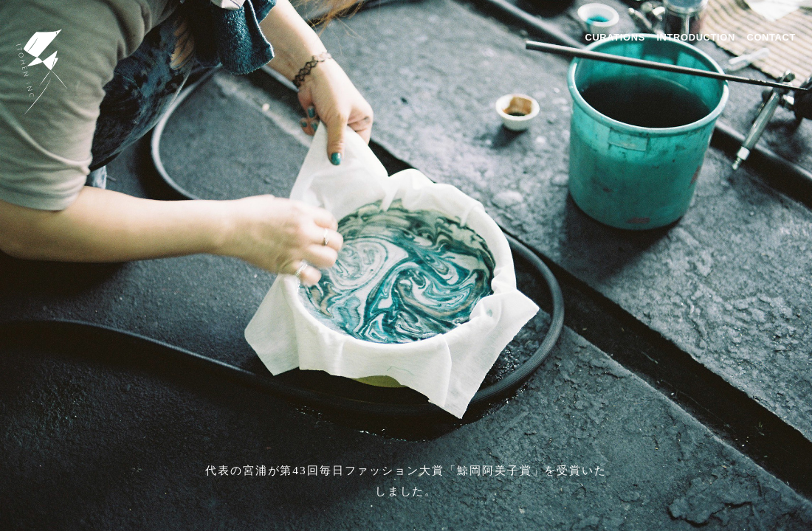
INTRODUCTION (696, 37)
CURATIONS (615, 37)
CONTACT (771, 37)
